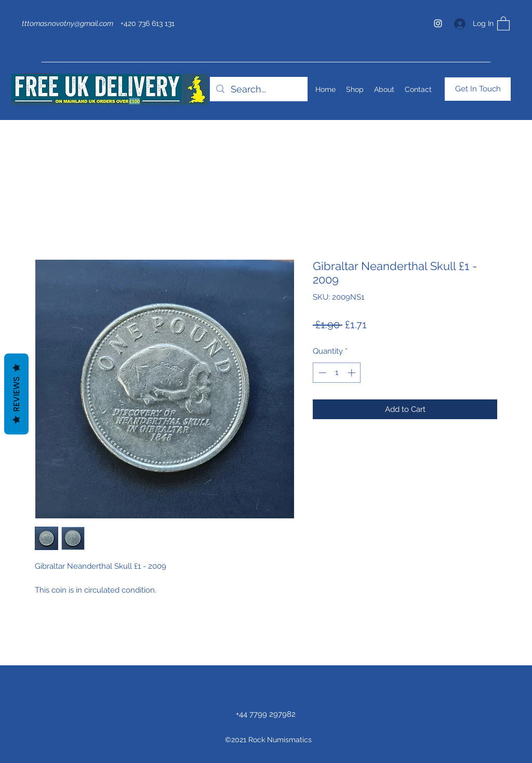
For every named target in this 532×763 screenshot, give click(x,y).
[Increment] (353, 373)
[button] (503, 23)
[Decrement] (321, 373)
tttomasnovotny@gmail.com (68, 23)
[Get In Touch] (478, 89)
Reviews (16, 394)
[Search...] (258, 89)
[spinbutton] (337, 373)
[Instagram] (438, 23)
